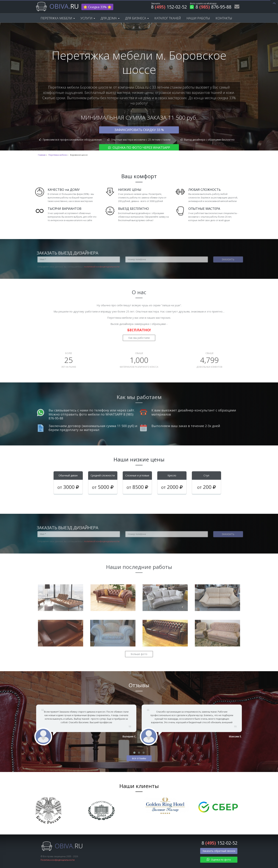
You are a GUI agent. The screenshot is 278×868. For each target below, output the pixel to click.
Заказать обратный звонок (219, 851)
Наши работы (198, 18)
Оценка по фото (219, 860)
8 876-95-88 (211, 7)
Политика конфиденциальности (58, 860)
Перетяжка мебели (58, 18)
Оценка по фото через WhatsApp (139, 147)
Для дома (110, 18)
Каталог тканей (168, 18)
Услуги (88, 18)
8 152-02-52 (169, 7)
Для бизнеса (137, 18)
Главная (42, 155)
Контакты (224, 18)
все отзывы (139, 758)
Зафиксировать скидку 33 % (139, 130)
